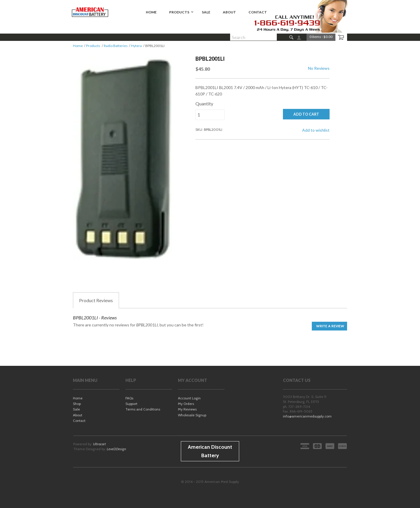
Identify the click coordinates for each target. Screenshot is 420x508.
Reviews (96, 300)
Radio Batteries (116, 46)
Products (93, 46)
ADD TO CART (306, 114)
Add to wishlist (316, 130)
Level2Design (116, 449)
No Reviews (319, 68)
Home (78, 46)
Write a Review (330, 326)
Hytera (136, 46)
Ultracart (99, 444)
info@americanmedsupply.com (307, 416)
